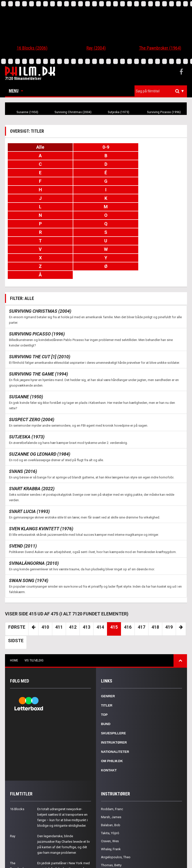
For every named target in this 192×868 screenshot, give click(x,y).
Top (104, 672)
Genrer (108, 654)
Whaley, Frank (111, 807)
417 (141, 584)
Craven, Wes (110, 799)
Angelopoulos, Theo (116, 815)
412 (73, 584)
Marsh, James (111, 774)
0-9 (96, 147)
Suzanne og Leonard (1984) (40, 411)
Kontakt (109, 728)
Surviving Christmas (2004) (73, 112)
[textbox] (162, 91)
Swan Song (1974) (29, 538)
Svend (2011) (23, 503)
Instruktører (114, 700)
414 (100, 584)
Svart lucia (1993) (29, 469)
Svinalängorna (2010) (34, 521)
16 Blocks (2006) (32, 48)
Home (14, 618)
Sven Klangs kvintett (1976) (41, 486)
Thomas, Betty (111, 823)
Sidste (16, 598)
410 (45, 584)
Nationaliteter (115, 709)
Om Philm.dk (112, 718)
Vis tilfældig (34, 618)
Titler (107, 663)
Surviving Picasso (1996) (164, 112)
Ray (13, 794)
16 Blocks (17, 766)
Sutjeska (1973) (118, 112)
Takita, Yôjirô (110, 791)
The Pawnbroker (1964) (160, 48)
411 (59, 584)
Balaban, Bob (111, 783)
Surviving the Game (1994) (38, 331)
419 (169, 584)
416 (128, 584)
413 (86, 584)
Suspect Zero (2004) (32, 377)
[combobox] (161, 91)
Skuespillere (113, 691)
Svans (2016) (23, 429)
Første (17, 584)
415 (114, 584)
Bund (106, 681)
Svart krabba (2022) (32, 446)
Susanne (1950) (27, 112)
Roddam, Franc (112, 766)
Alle (37, 147)
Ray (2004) (96, 48)
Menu (16, 91)
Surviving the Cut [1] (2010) (40, 314)
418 (155, 584)
